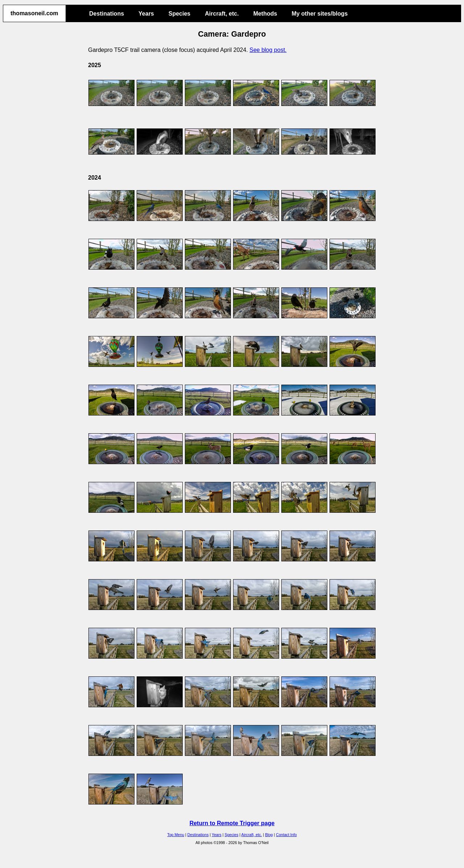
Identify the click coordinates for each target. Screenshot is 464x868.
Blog (269, 835)
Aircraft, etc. (222, 14)
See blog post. (268, 50)
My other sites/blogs (320, 14)
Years (146, 14)
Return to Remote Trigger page (232, 823)
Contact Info (286, 835)
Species (179, 14)
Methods (265, 14)
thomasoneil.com (34, 13)
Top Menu (176, 835)
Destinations (107, 14)
